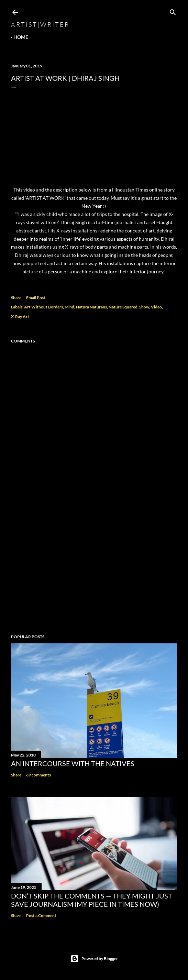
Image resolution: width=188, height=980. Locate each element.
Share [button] (16, 298)
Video (156, 307)
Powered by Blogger (94, 959)
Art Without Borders (43, 307)
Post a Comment (41, 916)
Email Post (36, 298)
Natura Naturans (91, 307)
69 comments (38, 775)
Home (21, 37)
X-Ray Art (20, 317)
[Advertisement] (94, 569)
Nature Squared (123, 307)
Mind (69, 307)
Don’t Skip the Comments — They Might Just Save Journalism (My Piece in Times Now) (92, 900)
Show (144, 307)
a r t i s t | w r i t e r (40, 24)
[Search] (173, 11)
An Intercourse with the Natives (73, 763)
